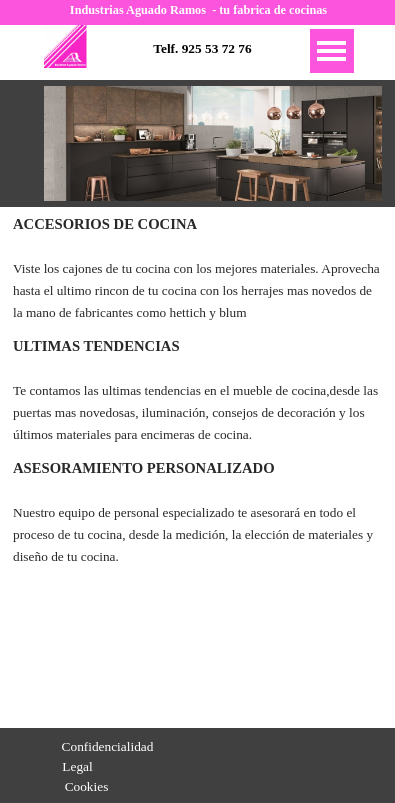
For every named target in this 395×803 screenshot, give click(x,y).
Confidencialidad (108, 746)
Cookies (87, 786)
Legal (77, 766)
